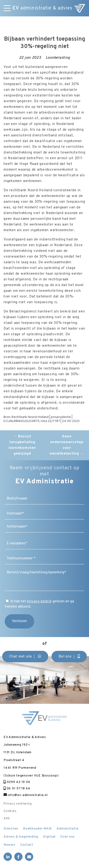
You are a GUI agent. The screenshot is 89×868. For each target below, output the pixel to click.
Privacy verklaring (18, 804)
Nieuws (9, 845)
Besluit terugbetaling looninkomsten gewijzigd (22, 445)
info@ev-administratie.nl (26, 795)
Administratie (68, 829)
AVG (7, 819)
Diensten (11, 829)
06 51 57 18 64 (17, 789)
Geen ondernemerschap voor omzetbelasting (67, 445)
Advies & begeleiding (21, 837)
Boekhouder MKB (37, 829)
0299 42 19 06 (17, 782)
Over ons (68, 837)
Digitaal (49, 837)
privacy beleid (39, 602)
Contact (27, 845)
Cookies (10, 811)
